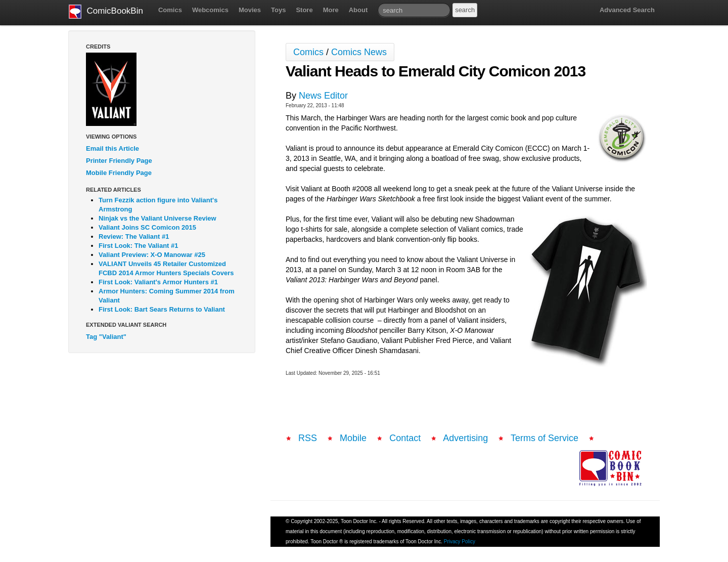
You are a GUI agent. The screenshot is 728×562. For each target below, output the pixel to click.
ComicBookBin (106, 12)
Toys (278, 10)
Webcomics (210, 10)
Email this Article (112, 148)
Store (304, 10)
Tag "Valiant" (106, 337)
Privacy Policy (460, 542)
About (358, 10)
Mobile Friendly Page (119, 173)
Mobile (353, 438)
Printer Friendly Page (119, 161)
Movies (250, 10)
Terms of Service (544, 438)
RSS (308, 438)
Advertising (465, 438)
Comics (170, 10)
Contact (405, 438)
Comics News (359, 52)
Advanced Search (627, 10)
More (331, 10)
